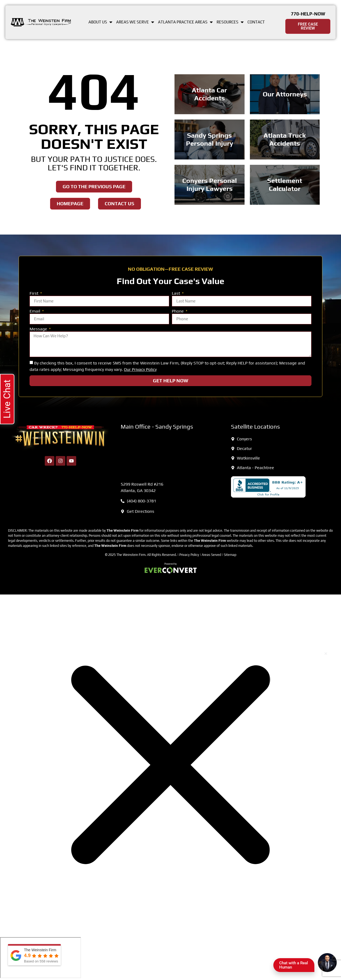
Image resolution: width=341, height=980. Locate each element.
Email (35, 311)
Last (176, 294)
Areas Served (211, 555)
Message (39, 329)
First (34, 294)
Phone (178, 311)
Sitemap (230, 555)
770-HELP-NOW (308, 14)
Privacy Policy (189, 555)
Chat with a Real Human (296, 966)
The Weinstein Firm (131, 555)
